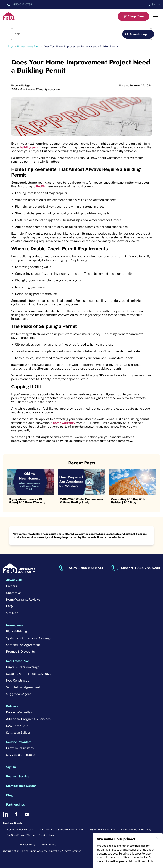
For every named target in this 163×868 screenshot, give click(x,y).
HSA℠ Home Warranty (102, 829)
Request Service (18, 776)
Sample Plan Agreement (23, 645)
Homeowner (15, 625)
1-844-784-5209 (147, 568)
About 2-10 (14, 580)
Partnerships (15, 805)
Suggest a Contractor (21, 755)
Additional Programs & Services (28, 719)
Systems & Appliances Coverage (29, 638)
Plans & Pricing (17, 631)
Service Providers (19, 742)
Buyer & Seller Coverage (23, 667)
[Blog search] (67, 34)
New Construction (19, 681)
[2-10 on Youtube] (27, 814)
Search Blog (138, 34)
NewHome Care (17, 726)
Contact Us (14, 593)
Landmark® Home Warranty (136, 829)
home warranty (64, 423)
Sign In (156, 4)
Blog (9, 795)
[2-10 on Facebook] (16, 814)
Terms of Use (49, 844)
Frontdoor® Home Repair (20, 829)
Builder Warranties (19, 712)
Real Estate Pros (18, 661)
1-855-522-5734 (22, 4)
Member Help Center (21, 786)
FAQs (10, 606)
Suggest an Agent (18, 694)
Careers (11, 586)
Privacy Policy (147, 861)
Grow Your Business (20, 748)
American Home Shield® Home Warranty (62, 829)
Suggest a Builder (18, 733)
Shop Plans (136, 16)
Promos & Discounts (20, 652)
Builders (12, 706)
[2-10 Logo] (9, 19)
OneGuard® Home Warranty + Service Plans (30, 835)
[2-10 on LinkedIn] (5, 814)
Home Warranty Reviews (23, 600)
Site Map (12, 613)
